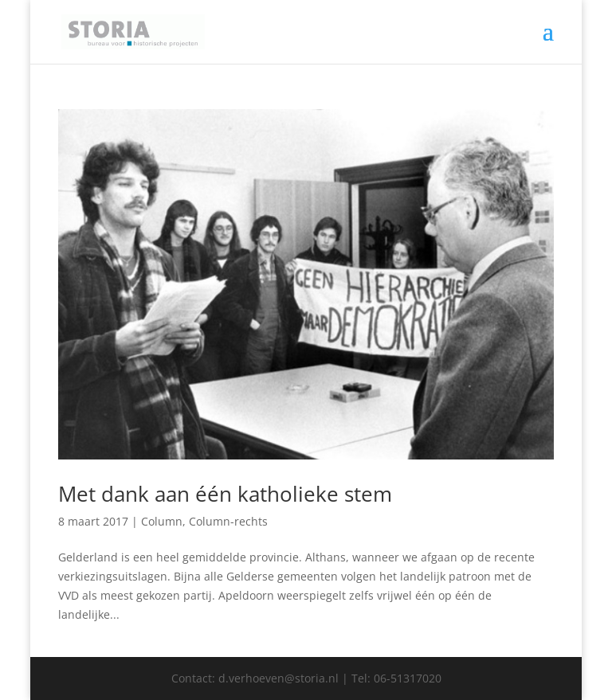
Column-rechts (228, 521)
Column (162, 521)
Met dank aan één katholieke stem (225, 494)
